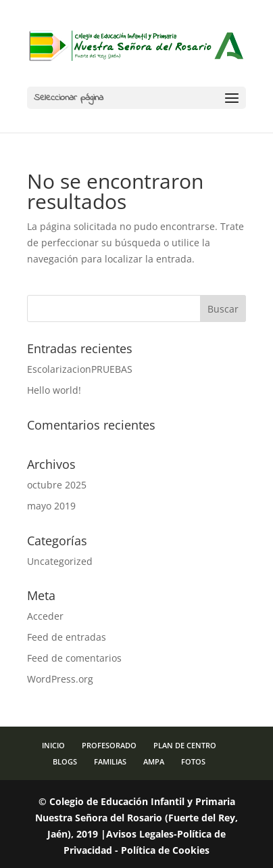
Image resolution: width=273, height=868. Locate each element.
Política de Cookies (165, 850)
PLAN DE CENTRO (185, 745)
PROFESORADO (109, 745)
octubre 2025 (57, 485)
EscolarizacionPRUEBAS (80, 369)
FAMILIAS (110, 761)
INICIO (53, 745)
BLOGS (65, 761)
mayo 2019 (51, 506)
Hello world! (54, 390)
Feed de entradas (67, 637)
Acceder (45, 616)
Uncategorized (60, 561)
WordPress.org (60, 679)
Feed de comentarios (74, 658)
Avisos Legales (140, 834)
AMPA (154, 761)
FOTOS (193, 761)
